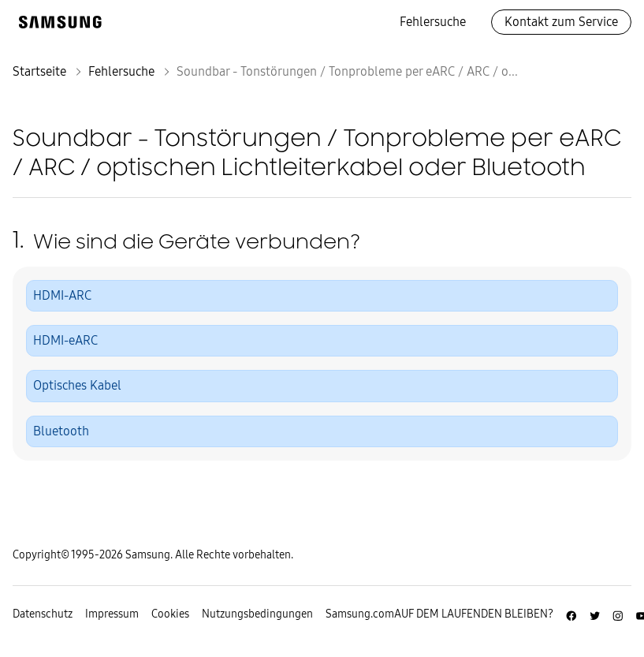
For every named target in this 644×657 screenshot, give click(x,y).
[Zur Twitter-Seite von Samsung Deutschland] (595, 614)
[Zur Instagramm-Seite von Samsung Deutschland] (618, 614)
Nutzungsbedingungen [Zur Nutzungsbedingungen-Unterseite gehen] (257, 614)
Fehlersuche (433, 22)
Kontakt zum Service (561, 22)
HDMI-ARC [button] (62, 295)
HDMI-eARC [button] (65, 340)
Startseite (39, 71)
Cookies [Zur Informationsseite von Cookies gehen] (170, 614)
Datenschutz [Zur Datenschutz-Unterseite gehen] (43, 614)
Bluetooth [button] (61, 431)
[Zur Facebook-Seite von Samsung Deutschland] (571, 614)
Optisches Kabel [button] (77, 385)
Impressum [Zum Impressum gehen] (112, 614)
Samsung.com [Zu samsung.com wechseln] (360, 614)
